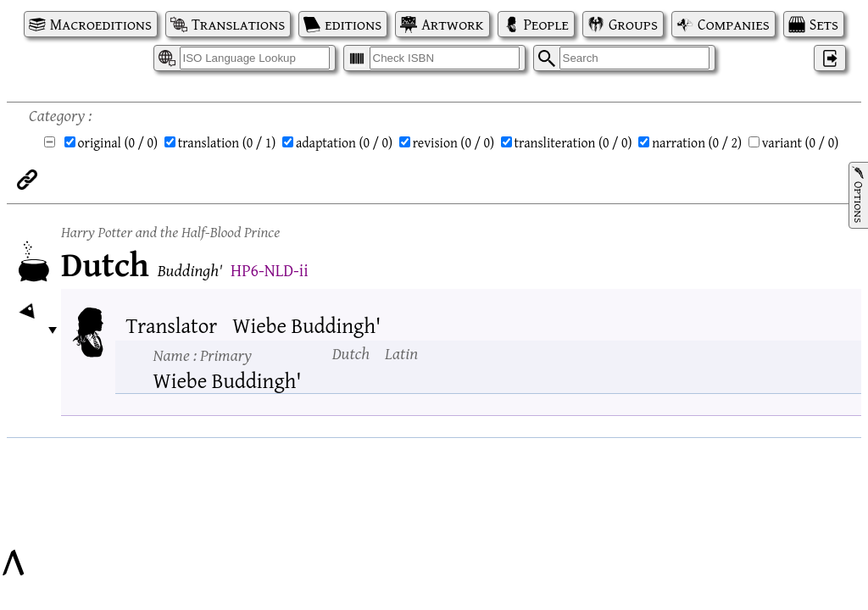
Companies (734, 24)
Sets (824, 24)
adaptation (344, 142)
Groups (633, 24)
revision (453, 142)
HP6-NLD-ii (270, 270)
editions (353, 24)
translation (227, 142)
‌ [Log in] (830, 58)
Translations (238, 24)
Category (57, 115)
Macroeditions (101, 24)
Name (203, 355)
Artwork (452, 24)
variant (801, 142)
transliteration (573, 142)
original (118, 142)
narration (697, 142)
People (546, 24)
